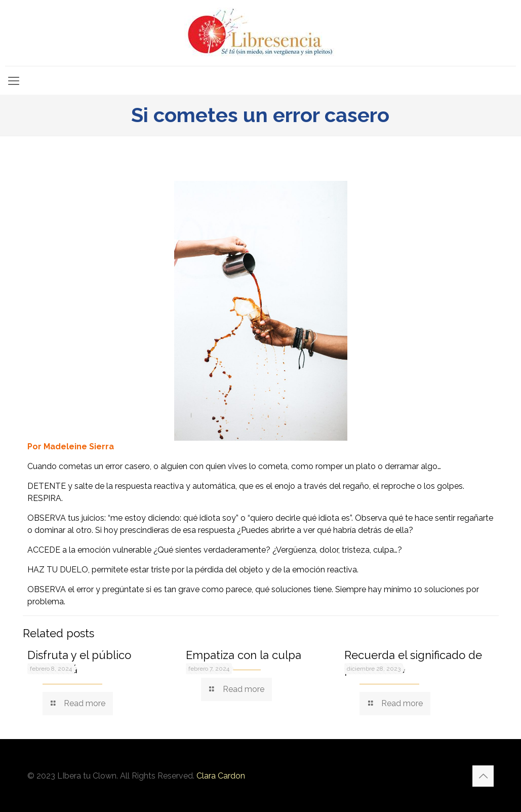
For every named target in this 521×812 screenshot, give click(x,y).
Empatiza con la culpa (244, 655)
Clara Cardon (221, 776)
